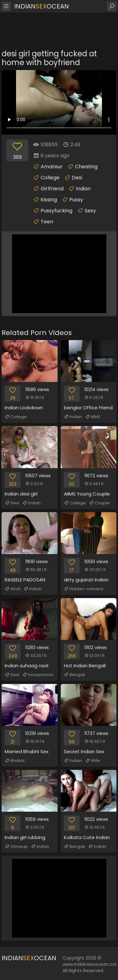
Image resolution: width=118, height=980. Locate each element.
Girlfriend (52, 189)
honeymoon (38, 675)
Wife (93, 761)
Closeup (16, 847)
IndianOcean (42, 6)
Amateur (52, 167)
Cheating (86, 167)
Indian (83, 189)
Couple (99, 503)
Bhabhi (15, 761)
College (50, 178)
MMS (93, 417)
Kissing (49, 200)
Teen (47, 222)
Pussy (76, 200)
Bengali (74, 675)
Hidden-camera (84, 589)
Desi (77, 178)
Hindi (13, 589)
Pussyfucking (56, 211)
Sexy (90, 211)
